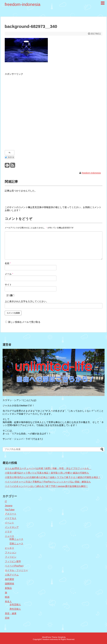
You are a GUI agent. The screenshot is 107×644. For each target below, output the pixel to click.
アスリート (11, 514)
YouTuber (10, 510)
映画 (7, 597)
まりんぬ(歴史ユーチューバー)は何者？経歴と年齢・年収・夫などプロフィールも (48, 468)
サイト (8, 285)
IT (6, 502)
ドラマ (8, 532)
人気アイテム (12, 575)
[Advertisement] (33, 111)
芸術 (7, 618)
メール (9, 274)
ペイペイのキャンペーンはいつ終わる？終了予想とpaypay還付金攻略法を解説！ (47, 486)
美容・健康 (11, 613)
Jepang (9, 506)
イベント (9, 523)
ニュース (9, 536)
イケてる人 (11, 518)
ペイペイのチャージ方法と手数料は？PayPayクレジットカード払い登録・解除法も (48, 482)
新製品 (8, 588)
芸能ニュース (16, 544)
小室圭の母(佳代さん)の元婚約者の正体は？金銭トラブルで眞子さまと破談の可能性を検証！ (53, 477)
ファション (11, 552)
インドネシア (12, 527)
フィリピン (11, 557)
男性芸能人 (15, 609)
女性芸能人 (15, 605)
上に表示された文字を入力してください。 (27, 301)
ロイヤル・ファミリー (16, 570)
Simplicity (62, 637)
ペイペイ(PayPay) (14, 566)
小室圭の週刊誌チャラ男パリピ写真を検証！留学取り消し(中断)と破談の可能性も (47, 473)
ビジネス (9, 548)
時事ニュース (16, 539)
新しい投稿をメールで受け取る (24, 322)
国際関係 (9, 584)
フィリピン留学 (13, 561)
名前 (8, 263)
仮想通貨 (9, 579)
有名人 (8, 602)
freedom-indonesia (23, 4)
